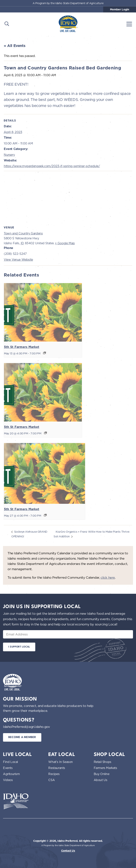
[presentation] (43, 312)
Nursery (9, 155)
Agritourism (11, 774)
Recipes (54, 774)
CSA (51, 780)
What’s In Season (61, 762)
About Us (101, 780)
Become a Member (22, 737)
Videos (8, 780)
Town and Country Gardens (23, 233)
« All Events (15, 46)
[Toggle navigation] (129, 24)
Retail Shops (103, 762)
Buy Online (102, 774)
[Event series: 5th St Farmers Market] (45, 353)
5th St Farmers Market (22, 347)
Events (8, 768)
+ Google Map (65, 243)
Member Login (120, 9)
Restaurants (57, 768)
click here (108, 577)
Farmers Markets (105, 768)
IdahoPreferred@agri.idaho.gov (26, 727)
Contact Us (68, 851)
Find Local (10, 762)
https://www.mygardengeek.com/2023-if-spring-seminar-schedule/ (52, 166)
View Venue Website (18, 260)
